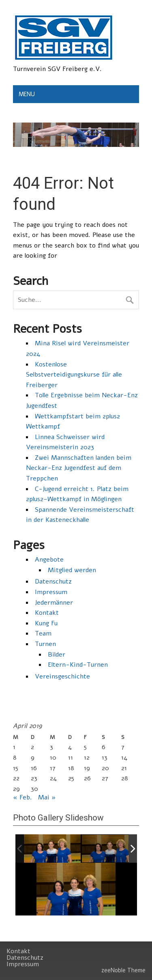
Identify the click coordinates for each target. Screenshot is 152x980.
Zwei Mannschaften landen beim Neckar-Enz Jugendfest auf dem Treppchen (79, 468)
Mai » (47, 797)
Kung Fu (46, 623)
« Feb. (22, 797)
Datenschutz (53, 582)
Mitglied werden (72, 570)
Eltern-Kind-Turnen (78, 665)
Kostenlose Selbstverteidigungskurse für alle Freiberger (74, 375)
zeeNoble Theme (123, 970)
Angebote (49, 560)
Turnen (45, 644)
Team (43, 633)
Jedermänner (54, 603)
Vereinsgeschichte (62, 676)
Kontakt (47, 613)
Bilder (57, 655)
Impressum (51, 592)
